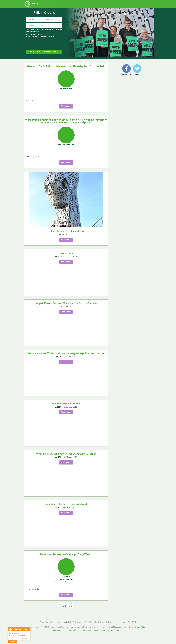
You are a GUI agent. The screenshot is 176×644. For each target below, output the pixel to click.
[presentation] (43, 43)
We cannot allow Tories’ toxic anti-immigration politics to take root (66, 354)
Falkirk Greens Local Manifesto (66, 231)
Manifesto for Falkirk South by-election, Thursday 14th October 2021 (66, 67)
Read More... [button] (66, 106)
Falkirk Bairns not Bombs (66, 404)
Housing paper (66, 253)
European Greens (58, 631)
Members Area (107, 631)
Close (28, 629)
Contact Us (121, 631)
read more (12, 641)
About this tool (26, 638)
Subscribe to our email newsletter (44, 52)
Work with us (73, 631)
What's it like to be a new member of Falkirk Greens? (66, 454)
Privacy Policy (140, 627)
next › (70, 606)
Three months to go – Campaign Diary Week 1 (66, 554)
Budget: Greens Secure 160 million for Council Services (66, 303)
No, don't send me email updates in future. (40, 36)
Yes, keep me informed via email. (37, 34)
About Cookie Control (10, 629)
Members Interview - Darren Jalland (66, 504)
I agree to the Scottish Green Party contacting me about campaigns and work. (44, 31)
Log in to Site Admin (90, 631)
